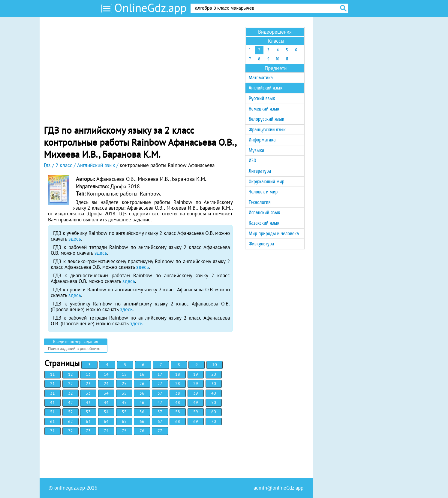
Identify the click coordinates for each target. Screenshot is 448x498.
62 (71, 421)
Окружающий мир (267, 182)
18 (178, 374)
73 (88, 431)
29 (196, 384)
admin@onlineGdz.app (278, 488)
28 (178, 384)
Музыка (257, 150)
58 (178, 412)
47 (160, 402)
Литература (260, 171)
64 (106, 421)
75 (124, 431)
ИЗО (253, 161)
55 (124, 412)
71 (53, 431)
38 (178, 393)
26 (142, 384)
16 (142, 374)
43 (88, 402)
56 (142, 412)
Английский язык (266, 88)
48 (178, 402)
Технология (260, 202)
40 (214, 393)
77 (160, 431)
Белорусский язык (266, 119)
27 (160, 384)
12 (71, 374)
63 (88, 421)
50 (214, 402)
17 (160, 374)
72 (71, 431)
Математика (261, 78)
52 (71, 412)
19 (196, 374)
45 (124, 402)
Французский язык (267, 130)
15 (124, 374)
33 (88, 393)
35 (124, 393)
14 (106, 374)
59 (196, 412)
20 (214, 374)
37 (160, 393)
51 (53, 412)
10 (215, 365)
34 (106, 393)
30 (214, 384)
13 (88, 374)
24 (106, 384)
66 (142, 421)
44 (106, 402)
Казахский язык (264, 223)
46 (142, 402)
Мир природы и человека (274, 234)
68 (178, 421)
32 (71, 393)
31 (53, 393)
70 (214, 421)
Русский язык (262, 98)
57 (160, 412)
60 (214, 412)
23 (88, 384)
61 (53, 421)
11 (53, 374)
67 (160, 421)
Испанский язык (265, 213)
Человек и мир (263, 192)
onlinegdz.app (70, 488)
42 (71, 402)
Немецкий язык (264, 109)
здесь (75, 239)
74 (106, 431)
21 (53, 384)
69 (196, 421)
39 (196, 393)
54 (106, 412)
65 (124, 421)
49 (196, 402)
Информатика (262, 140)
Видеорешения (275, 32)
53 (88, 412)
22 (71, 384)
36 (142, 393)
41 (53, 402)
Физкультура (262, 244)
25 (124, 384)
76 (142, 431)
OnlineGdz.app (150, 8)
